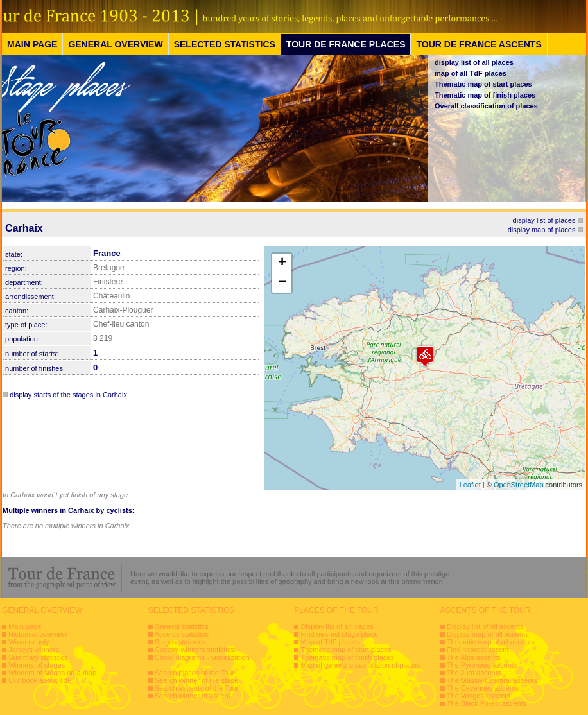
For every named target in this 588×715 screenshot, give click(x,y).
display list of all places (474, 62)
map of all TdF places (471, 73)
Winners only (29, 642)
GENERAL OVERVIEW (115, 44)
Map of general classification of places (360, 665)
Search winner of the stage (197, 680)
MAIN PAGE (32, 44)
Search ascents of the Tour (197, 688)
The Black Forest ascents (487, 703)
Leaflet (470, 485)
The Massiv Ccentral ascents (492, 680)
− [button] (282, 283)
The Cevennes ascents (483, 688)
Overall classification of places (486, 106)
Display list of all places (337, 626)
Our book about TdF (40, 680)
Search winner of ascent (193, 696)
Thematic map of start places (483, 84)
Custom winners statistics (195, 650)
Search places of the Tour (195, 673)
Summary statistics (38, 657)
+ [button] (282, 263)
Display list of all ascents (485, 626)
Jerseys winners (34, 650)
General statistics (182, 626)
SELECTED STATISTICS (225, 44)
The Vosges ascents (479, 696)
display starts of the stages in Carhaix (68, 395)
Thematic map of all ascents (491, 642)
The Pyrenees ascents (482, 665)
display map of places (542, 230)
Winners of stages (37, 665)
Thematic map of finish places (485, 95)
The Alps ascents (474, 657)
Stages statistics (180, 642)
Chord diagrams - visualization (202, 657)
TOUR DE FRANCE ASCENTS (479, 44)
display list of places (544, 220)
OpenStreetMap (519, 485)
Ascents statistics (182, 634)
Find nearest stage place (339, 634)
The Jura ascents (474, 673)
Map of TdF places (330, 642)
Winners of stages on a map (52, 673)
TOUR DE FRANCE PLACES (346, 44)
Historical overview (38, 634)
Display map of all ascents (488, 634)
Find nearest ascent (478, 650)
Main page (25, 626)
